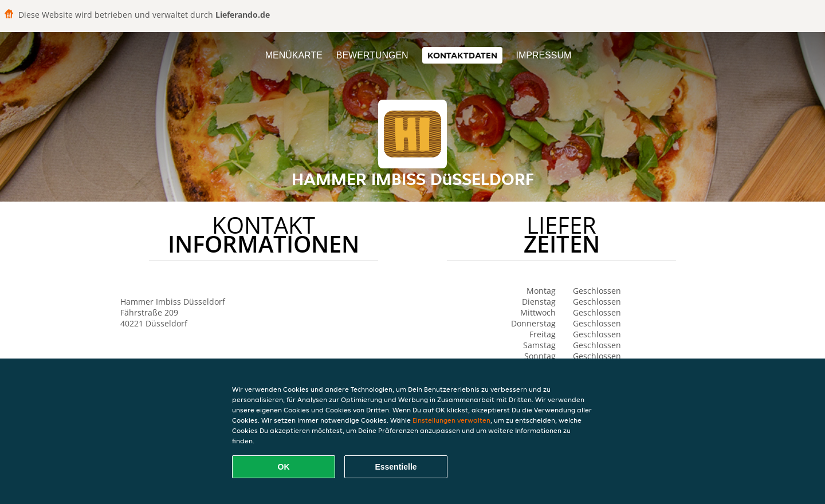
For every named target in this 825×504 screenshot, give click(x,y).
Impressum (543, 55)
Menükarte (294, 55)
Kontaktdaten (462, 55)
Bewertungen (372, 55)
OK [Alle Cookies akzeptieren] (284, 467)
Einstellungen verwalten (451, 420)
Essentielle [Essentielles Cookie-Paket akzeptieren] (396, 467)
